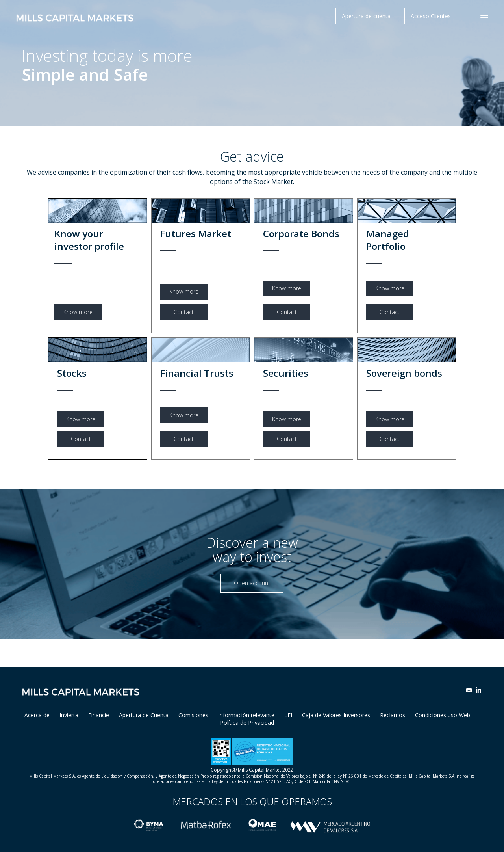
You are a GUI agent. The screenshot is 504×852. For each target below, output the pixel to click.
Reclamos (393, 715)
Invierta (69, 715)
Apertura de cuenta (366, 16)
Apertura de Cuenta (144, 715)
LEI (288, 715)
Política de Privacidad (247, 723)
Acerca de (37, 715)
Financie (99, 715)
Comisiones (193, 715)
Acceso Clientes (431, 16)
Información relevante (246, 715)
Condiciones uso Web (443, 715)
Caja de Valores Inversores (336, 715)
